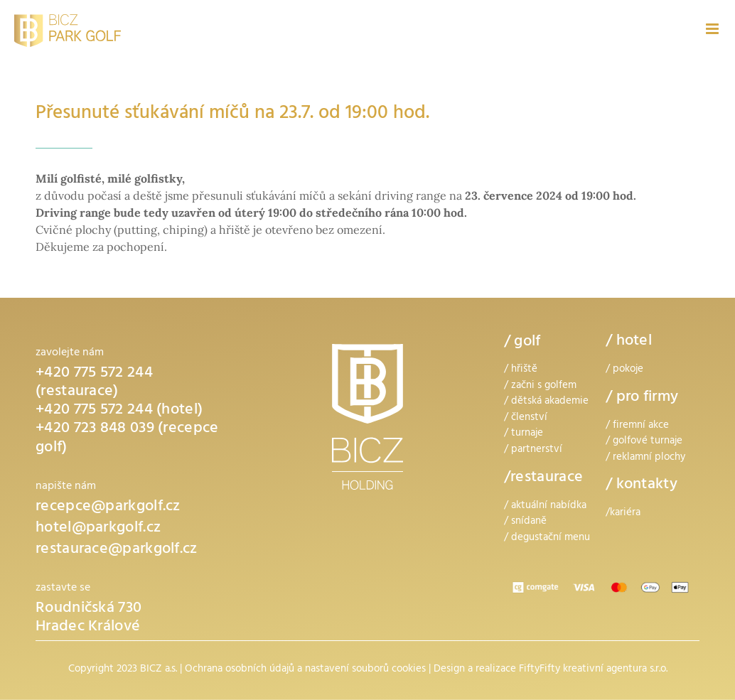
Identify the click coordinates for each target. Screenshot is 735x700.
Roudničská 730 (88, 609)
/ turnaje (524, 434)
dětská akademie (550, 402)
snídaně (529, 522)
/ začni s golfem (540, 386)
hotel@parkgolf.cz (98, 529)
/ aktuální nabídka (545, 506)
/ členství (526, 418)
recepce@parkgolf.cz (108, 508)
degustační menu (551, 538)
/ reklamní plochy (645, 458)
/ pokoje (624, 370)
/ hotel (629, 342)
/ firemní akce (637, 426)
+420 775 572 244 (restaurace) (94, 383)
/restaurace (543, 478)
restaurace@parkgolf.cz (117, 550)
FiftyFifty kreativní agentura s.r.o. (593, 670)
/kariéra (623, 513)
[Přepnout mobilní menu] (713, 29)
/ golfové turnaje (644, 442)
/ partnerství (533, 450)
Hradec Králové (88, 628)
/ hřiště (521, 370)
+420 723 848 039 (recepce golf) (127, 439)
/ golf (522, 343)
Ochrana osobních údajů (240, 670)
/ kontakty (642, 486)
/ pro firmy (642, 398)
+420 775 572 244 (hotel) (119, 411)
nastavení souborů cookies (365, 670)
